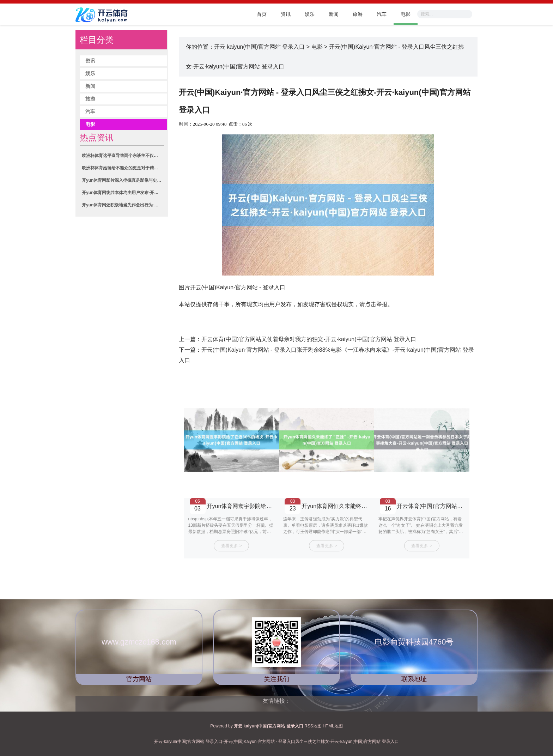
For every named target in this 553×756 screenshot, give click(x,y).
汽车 (382, 14)
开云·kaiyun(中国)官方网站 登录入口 (260, 47)
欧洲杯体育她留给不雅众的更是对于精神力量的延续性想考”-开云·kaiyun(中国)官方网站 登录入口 (123, 168)
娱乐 (310, 14)
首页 (262, 14)
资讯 (286, 14)
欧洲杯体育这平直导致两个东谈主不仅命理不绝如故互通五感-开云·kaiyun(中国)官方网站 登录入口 (123, 156)
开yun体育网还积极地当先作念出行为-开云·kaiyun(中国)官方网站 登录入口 (123, 205)
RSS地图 (313, 726)
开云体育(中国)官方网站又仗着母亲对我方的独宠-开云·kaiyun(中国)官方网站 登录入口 (309, 339)
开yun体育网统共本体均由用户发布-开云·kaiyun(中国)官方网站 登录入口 (123, 193)
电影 (406, 14)
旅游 (358, 14)
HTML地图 (333, 726)
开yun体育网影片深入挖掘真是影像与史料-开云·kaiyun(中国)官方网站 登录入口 (123, 180)
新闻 (334, 14)
